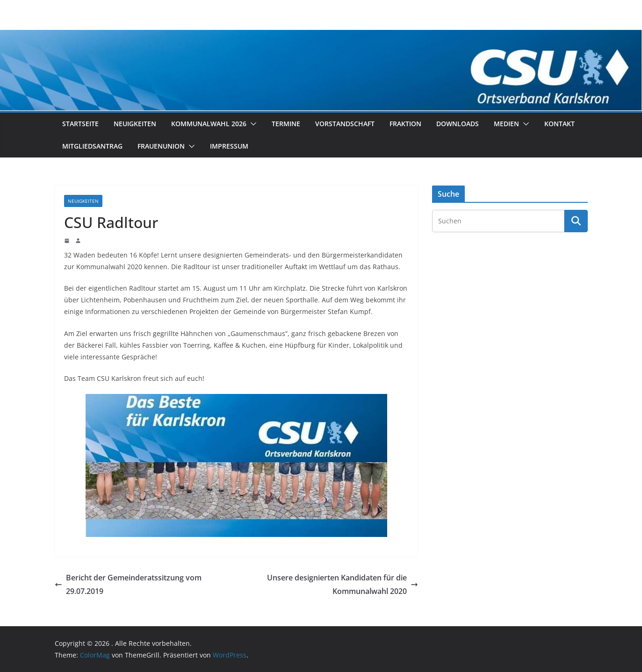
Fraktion (405, 124)
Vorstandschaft (345, 124)
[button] (252, 124)
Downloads (458, 124)
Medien (506, 124)
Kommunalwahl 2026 (209, 124)
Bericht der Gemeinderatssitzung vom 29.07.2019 (128, 584)
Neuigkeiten (135, 124)
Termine (286, 124)
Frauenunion (161, 146)
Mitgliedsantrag (92, 146)
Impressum (229, 146)
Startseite (80, 124)
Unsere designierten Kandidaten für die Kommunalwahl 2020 (343, 584)
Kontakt (559, 124)
